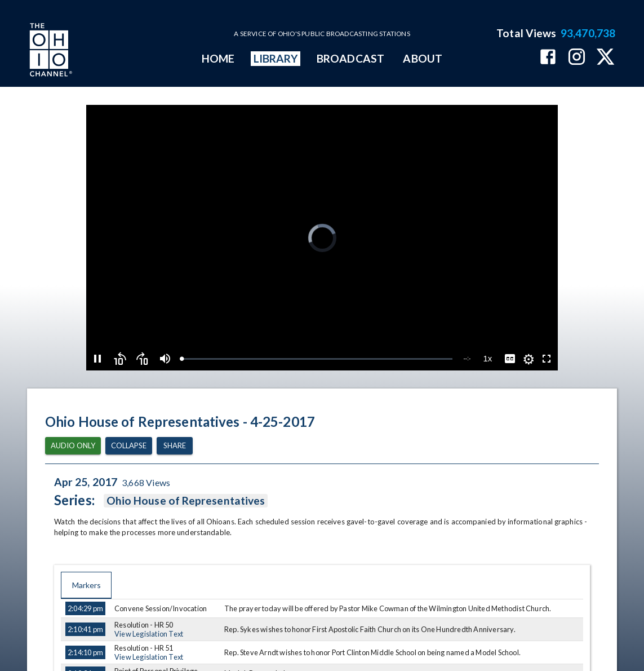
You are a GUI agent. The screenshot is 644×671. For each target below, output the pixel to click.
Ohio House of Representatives (186, 501)
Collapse (129, 446)
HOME (218, 58)
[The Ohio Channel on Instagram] (577, 58)
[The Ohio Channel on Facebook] (548, 58)
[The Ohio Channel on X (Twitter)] (605, 58)
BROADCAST (350, 58)
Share (175, 446)
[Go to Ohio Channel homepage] (50, 51)
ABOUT (422, 58)
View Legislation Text (149, 634)
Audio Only (73, 446)
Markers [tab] (86, 585)
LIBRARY (276, 58)
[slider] (317, 359)
